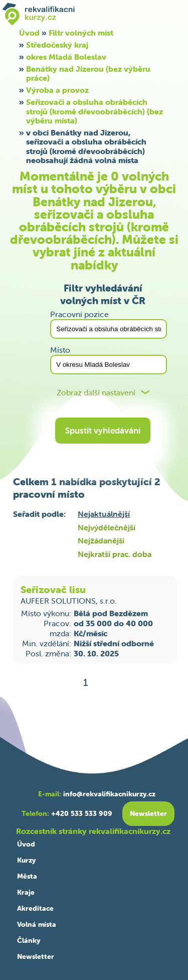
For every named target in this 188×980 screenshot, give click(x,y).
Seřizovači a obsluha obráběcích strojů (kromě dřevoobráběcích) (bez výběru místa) (95, 111)
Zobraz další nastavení (96, 393)
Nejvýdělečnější (107, 527)
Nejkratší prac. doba (115, 554)
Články (29, 940)
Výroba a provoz (57, 90)
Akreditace (35, 908)
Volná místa (37, 924)
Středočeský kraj (57, 45)
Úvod (26, 844)
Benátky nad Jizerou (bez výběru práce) (88, 73)
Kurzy (26, 860)
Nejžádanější (101, 540)
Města (27, 876)
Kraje (26, 892)
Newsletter (36, 956)
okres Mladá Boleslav (66, 57)
